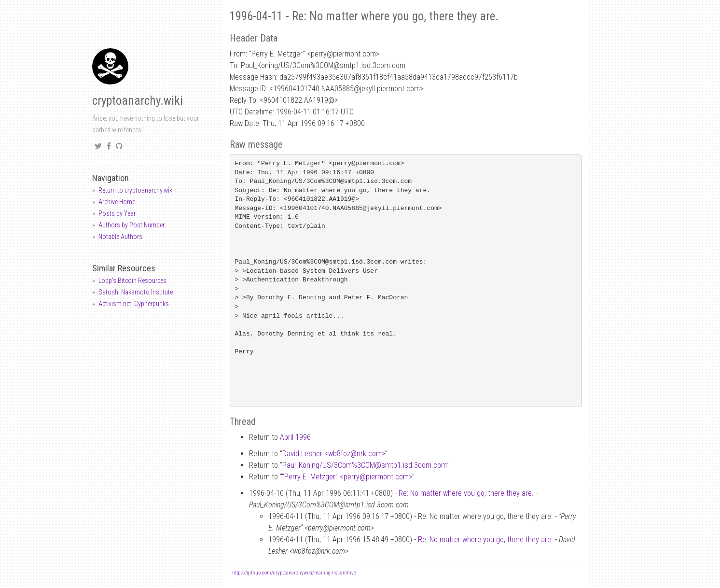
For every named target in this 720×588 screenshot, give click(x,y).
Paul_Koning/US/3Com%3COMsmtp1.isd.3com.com (364, 465)
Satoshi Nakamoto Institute (136, 292)
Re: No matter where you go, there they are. (466, 493)
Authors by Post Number (132, 225)
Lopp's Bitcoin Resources (132, 280)
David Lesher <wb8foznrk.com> (334, 454)
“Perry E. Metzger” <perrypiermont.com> (347, 477)
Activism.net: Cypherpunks (134, 304)
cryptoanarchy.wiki (138, 101)
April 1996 (295, 437)
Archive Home (117, 202)
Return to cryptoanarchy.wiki (136, 190)
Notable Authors (120, 237)
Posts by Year (117, 213)
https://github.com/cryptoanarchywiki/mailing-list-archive (294, 573)
